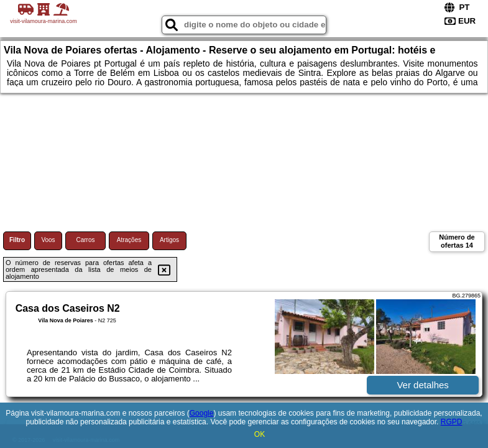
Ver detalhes (422, 385)
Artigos (169, 240)
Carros (85, 240)
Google (202, 413)
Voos (48, 240)
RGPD (452, 422)
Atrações (129, 240)
